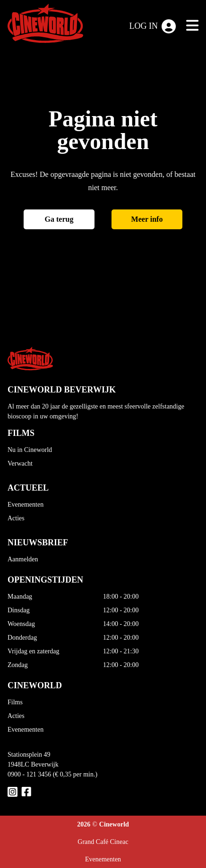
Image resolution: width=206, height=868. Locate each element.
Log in (153, 26)
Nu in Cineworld (30, 450)
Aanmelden (23, 559)
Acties (16, 518)
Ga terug (59, 219)
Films (15, 702)
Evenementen (26, 505)
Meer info (147, 219)
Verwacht (20, 463)
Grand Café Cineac (103, 842)
